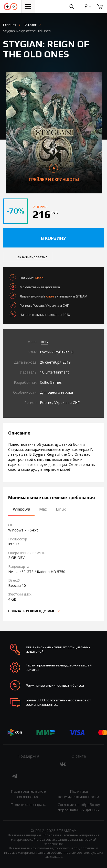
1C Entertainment (54, 372)
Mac (43, 509)
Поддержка (28, 756)
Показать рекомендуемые (32, 611)
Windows (21, 509)
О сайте (79, 756)
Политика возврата (28, 804)
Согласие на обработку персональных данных (79, 807)
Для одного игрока (56, 392)
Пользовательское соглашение (28, 794)
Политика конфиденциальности (79, 794)
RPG (44, 342)
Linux (61, 509)
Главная (10, 25)
